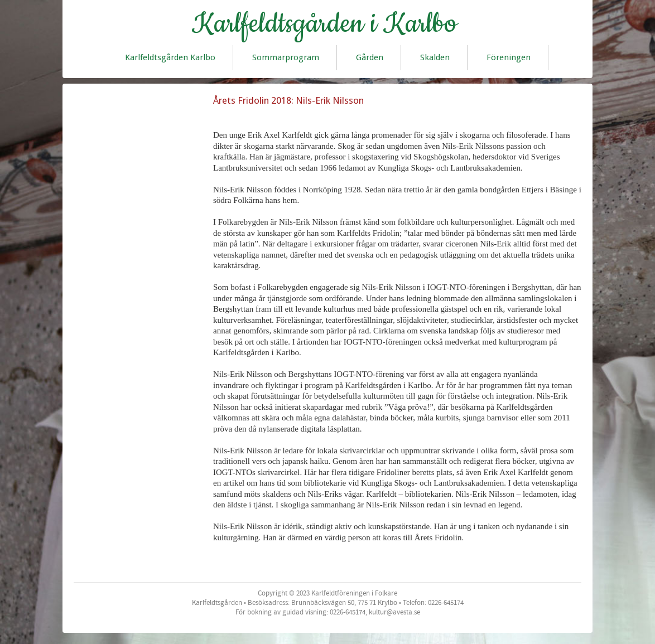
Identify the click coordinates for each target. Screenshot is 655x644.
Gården (370, 57)
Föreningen (509, 57)
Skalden (435, 57)
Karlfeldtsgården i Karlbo (324, 24)
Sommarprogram (286, 57)
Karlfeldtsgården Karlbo (170, 57)
